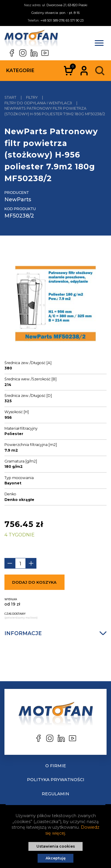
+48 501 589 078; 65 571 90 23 (62, 21)
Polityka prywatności (56, 780)
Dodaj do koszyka (34, 582)
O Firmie (56, 766)
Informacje (55, 633)
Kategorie (20, 70)
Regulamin (55, 794)
